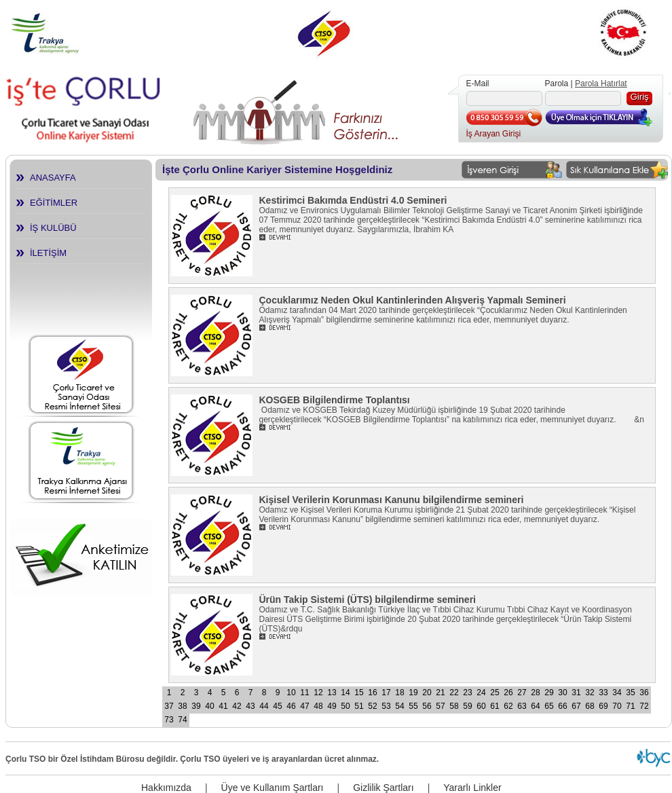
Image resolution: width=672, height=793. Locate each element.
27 (522, 693)
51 (359, 706)
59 (467, 706)
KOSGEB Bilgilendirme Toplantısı (335, 400)
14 (345, 693)
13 (332, 693)
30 (562, 693)
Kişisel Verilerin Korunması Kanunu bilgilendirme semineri (392, 500)
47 (304, 706)
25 (494, 693)
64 (535, 706)
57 (440, 706)
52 (372, 706)
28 (535, 693)
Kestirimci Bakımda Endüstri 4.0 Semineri (353, 200)
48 (318, 706)
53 (386, 706)
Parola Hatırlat (601, 84)
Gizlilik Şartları (383, 788)
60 (481, 706)
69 (603, 706)
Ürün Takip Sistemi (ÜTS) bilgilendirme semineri (368, 600)
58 (454, 706)
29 (549, 693)
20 (427, 693)
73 (169, 720)
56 (427, 706)
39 (196, 706)
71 (630, 706)
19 (413, 693)
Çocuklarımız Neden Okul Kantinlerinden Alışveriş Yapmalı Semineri (413, 300)
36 (644, 693)
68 (590, 706)
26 (508, 693)
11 (304, 693)
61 (494, 706)
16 (372, 693)
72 (644, 706)
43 (250, 706)
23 (467, 693)
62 (508, 706)
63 (522, 706)
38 (182, 706)
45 (277, 706)
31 (576, 693)
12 (318, 693)
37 (169, 706)
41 (223, 706)
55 (413, 706)
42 (237, 706)
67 (576, 706)
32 (590, 693)
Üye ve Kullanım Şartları (273, 788)
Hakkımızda (166, 788)
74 (182, 720)
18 (399, 693)
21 (440, 693)
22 (454, 693)
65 (549, 706)
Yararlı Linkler (472, 788)
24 (481, 693)
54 (399, 706)
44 (264, 706)
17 (386, 693)
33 (603, 693)
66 (562, 706)
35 (630, 693)
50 (345, 706)
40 (209, 706)
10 (291, 693)
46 (291, 706)
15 (359, 693)
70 (617, 706)
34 (617, 693)
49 (332, 706)
